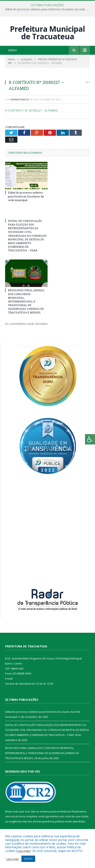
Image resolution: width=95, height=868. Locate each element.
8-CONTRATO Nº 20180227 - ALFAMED (31, 110)
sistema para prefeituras (55, 811)
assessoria (18, 816)
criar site (30, 811)
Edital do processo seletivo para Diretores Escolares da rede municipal (49, 9)
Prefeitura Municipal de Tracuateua (47, 33)
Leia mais (23, 851)
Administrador (20, 99)
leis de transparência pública (46, 821)
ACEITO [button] (28, 859)
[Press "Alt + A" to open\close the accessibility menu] (90, 439)
